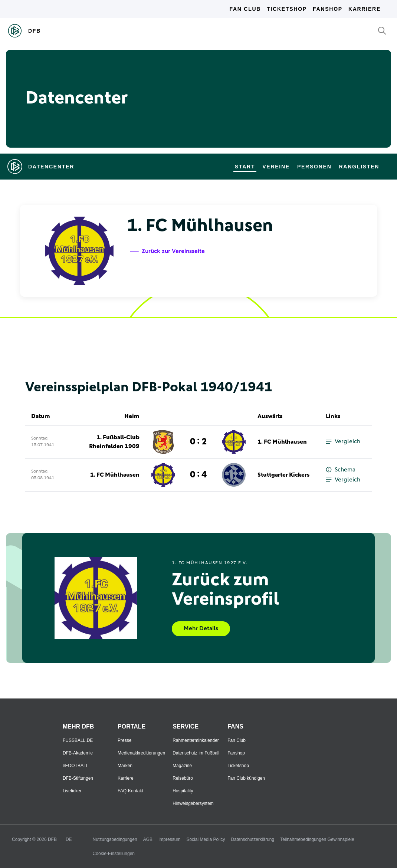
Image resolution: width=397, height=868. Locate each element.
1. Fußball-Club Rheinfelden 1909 (114, 442)
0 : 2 (198, 442)
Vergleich (343, 442)
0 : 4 (198, 475)
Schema (341, 470)
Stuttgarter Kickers (283, 475)
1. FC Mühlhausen (282, 442)
